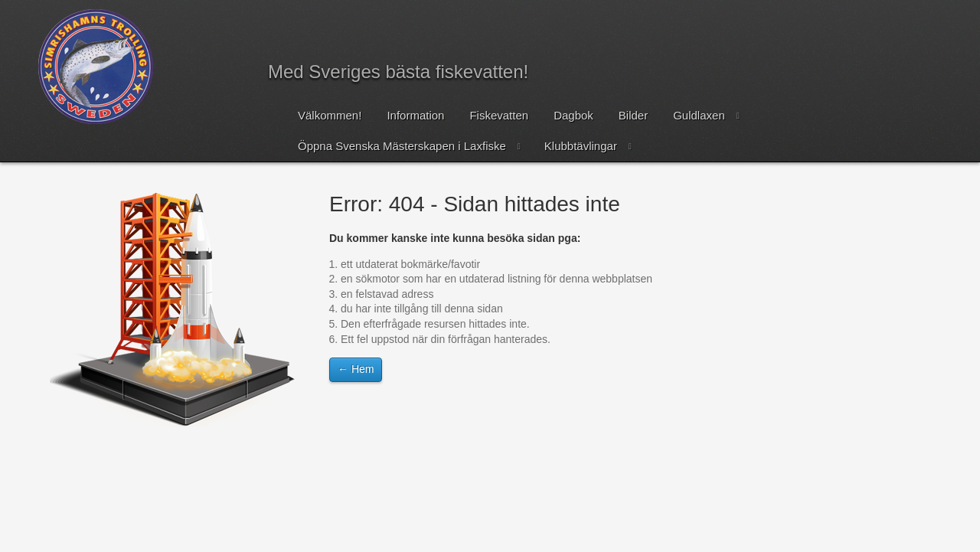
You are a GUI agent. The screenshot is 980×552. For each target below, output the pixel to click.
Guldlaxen (699, 115)
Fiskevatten (499, 115)
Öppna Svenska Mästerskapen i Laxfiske (402, 146)
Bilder (633, 115)
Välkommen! (330, 115)
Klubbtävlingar (581, 146)
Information (415, 115)
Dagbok (573, 115)
